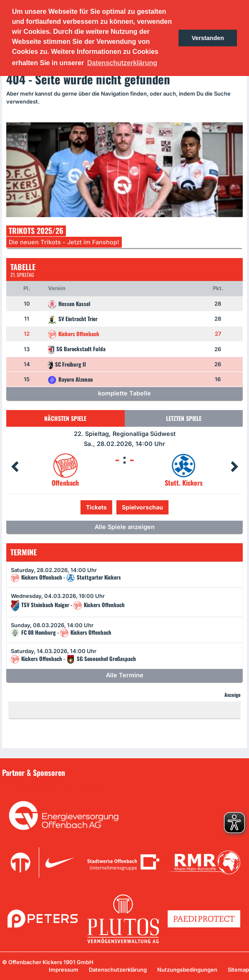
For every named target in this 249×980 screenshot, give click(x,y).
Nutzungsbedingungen (187, 970)
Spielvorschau (142, 507)
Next (234, 467)
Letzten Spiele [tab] (184, 418)
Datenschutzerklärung (118, 970)
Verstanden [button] (208, 38)
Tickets (96, 507)
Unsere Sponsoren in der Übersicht (54, 785)
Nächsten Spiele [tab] (65, 418)
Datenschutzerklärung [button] (122, 63)
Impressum (64, 970)
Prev (15, 467)
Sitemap (238, 970)
